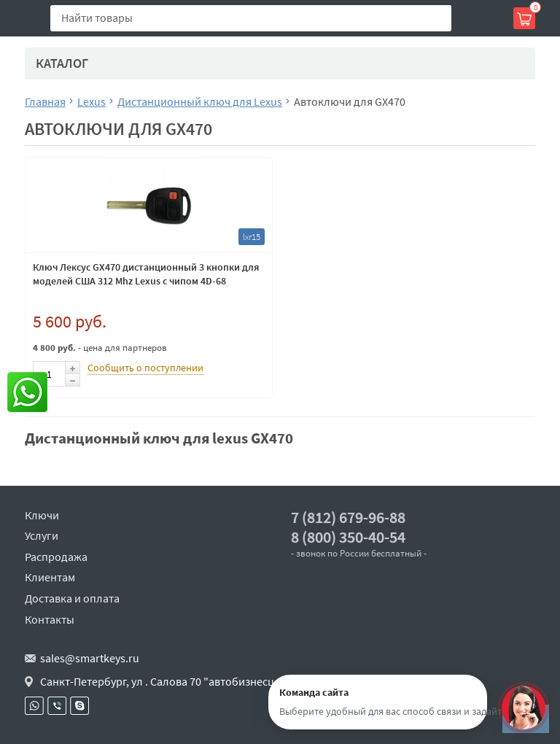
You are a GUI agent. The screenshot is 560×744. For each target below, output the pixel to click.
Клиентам (50, 577)
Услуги (42, 535)
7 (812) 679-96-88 (348, 518)
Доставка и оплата (72, 598)
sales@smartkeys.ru (90, 658)
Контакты (50, 619)
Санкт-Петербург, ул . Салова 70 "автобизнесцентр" (172, 681)
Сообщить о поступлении (145, 368)
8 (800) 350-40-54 (348, 537)
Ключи (42, 515)
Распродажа (56, 557)
